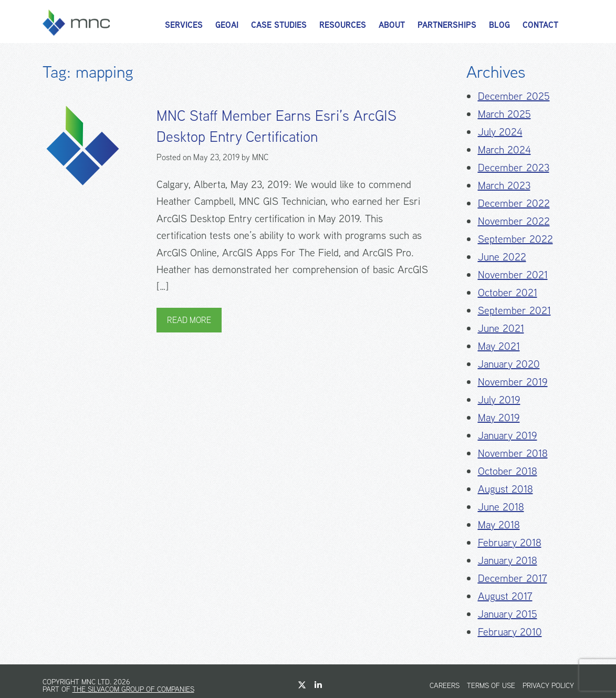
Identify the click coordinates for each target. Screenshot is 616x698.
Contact (540, 25)
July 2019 (499, 399)
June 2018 (501, 507)
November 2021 (513, 274)
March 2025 (504, 114)
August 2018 (505, 489)
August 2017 (505, 596)
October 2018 (508, 471)
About (392, 25)
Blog (499, 25)
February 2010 (510, 632)
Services (184, 25)
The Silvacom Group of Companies (133, 689)
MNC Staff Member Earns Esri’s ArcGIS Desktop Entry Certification (276, 126)
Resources (343, 25)
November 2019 (513, 382)
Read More (189, 320)
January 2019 (508, 435)
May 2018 (499, 524)
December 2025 (514, 96)
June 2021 (501, 328)
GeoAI (227, 25)
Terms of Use (491, 685)
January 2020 (509, 364)
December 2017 (513, 578)
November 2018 (513, 453)
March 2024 (504, 149)
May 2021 (499, 346)
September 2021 (514, 310)
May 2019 (499, 417)
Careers (445, 685)
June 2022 (502, 257)
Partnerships (447, 25)
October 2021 (508, 292)
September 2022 (515, 239)
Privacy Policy (548, 685)
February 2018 (510, 542)
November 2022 (514, 221)
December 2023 (514, 167)
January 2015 (508, 614)
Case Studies (279, 25)
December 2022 (514, 203)
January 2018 (508, 560)
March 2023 (504, 185)
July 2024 (500, 132)
